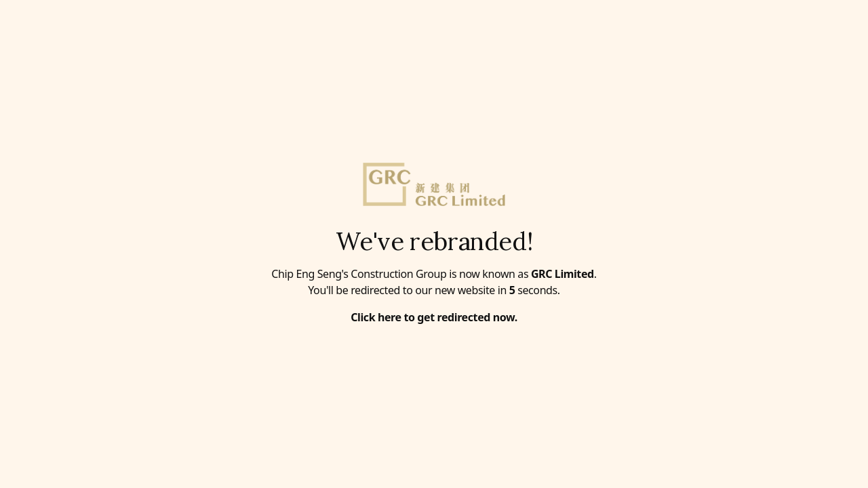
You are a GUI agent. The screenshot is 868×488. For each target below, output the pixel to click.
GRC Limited (563, 274)
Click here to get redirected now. (434, 317)
